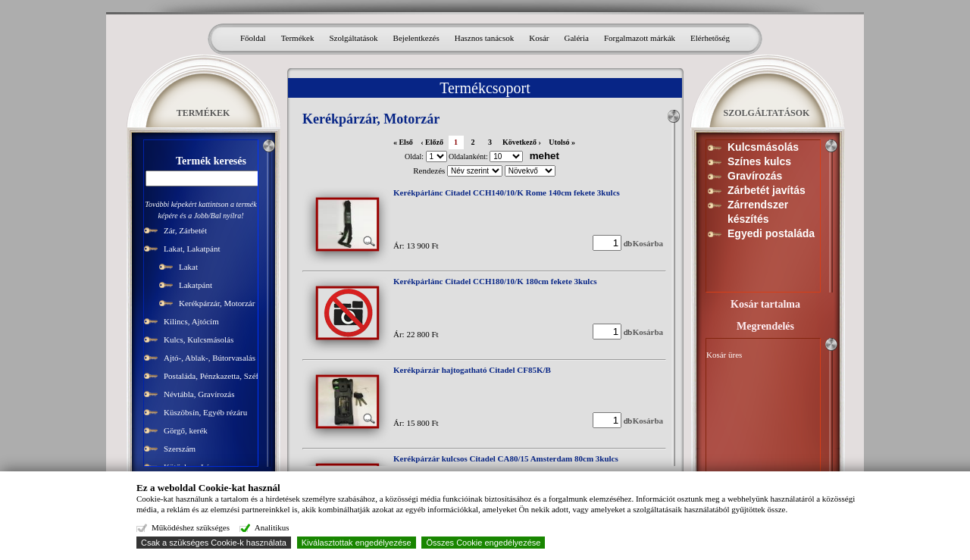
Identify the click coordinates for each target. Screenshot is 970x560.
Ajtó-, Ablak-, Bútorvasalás (210, 358)
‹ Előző (432, 142)
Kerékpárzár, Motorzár (217, 303)
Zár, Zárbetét (185, 230)
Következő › (522, 142)
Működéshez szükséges (191, 527)
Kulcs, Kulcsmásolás (199, 339)
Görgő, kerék (186, 430)
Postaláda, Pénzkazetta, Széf (211, 376)
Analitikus (272, 527)
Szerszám (180, 449)
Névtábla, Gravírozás (199, 394)
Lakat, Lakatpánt (192, 249)
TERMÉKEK (203, 113)
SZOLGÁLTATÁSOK (767, 113)
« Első (403, 142)
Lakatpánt (196, 285)
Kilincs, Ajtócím (191, 321)
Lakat (188, 267)
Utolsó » (562, 142)
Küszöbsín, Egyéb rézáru (205, 412)
